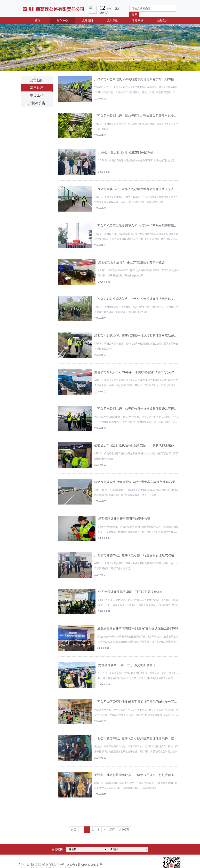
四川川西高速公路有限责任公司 (53, 9)
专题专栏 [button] (138, 20)
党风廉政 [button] (113, 20)
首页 (42, 20)
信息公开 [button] (163, 20)
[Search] (153, 8)
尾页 (112, 830)
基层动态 (37, 88)
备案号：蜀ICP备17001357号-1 (86, 865)
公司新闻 (37, 80)
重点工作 (37, 95)
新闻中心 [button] (62, 20)
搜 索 (134, 15)
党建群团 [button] (87, 20)
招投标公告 (37, 103)
